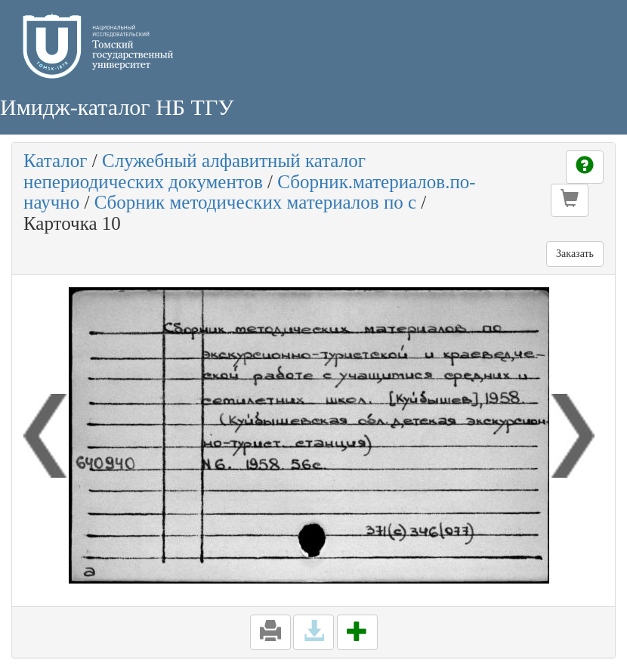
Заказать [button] (575, 254)
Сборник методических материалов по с (255, 202)
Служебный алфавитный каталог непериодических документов (195, 171)
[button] (570, 200)
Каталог (56, 161)
